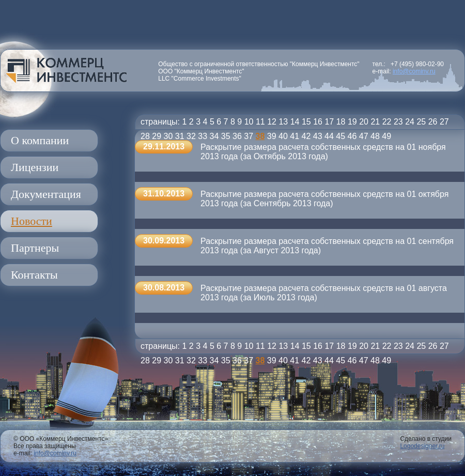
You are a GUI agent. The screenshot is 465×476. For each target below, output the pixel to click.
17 (329, 122)
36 (237, 136)
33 (203, 136)
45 (340, 136)
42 (306, 136)
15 (306, 122)
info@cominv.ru (414, 71)
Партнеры (35, 248)
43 (318, 136)
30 (168, 136)
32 (191, 136)
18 (341, 122)
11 (260, 122)
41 (295, 136)
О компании (40, 140)
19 (352, 122)
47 (364, 136)
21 (375, 122)
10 (249, 122)
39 (272, 136)
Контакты (34, 275)
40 (283, 136)
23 (398, 122)
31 (180, 136)
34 (214, 136)
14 (295, 122)
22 (387, 122)
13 (283, 122)
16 (318, 122)
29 (157, 136)
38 (260, 136)
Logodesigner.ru (422, 446)
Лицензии (35, 167)
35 (226, 136)
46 (352, 136)
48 (375, 136)
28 (145, 136)
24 (410, 122)
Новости (32, 221)
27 (444, 122)
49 (386, 136)
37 (249, 136)
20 (364, 122)
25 (421, 122)
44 (329, 136)
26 (433, 122)
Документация (46, 194)
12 (272, 122)
